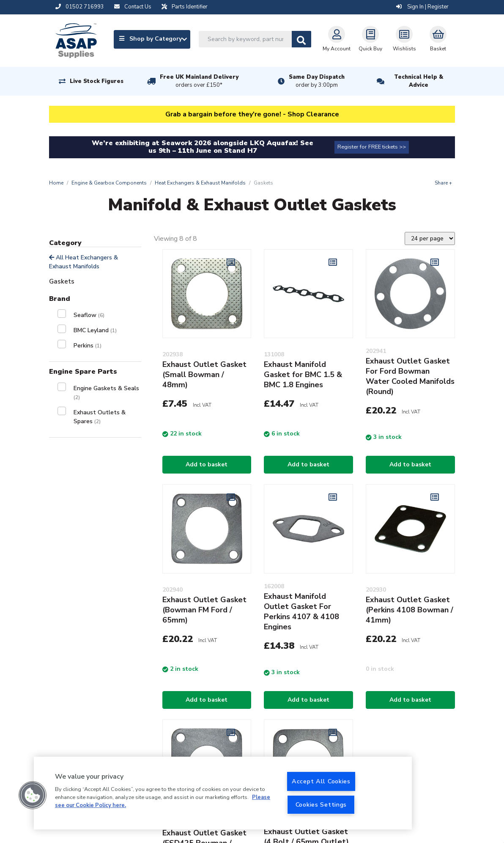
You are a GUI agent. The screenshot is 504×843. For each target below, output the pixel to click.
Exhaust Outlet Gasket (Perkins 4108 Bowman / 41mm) (409, 610)
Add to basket (207, 464)
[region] (223, 793)
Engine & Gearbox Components (109, 183)
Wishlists (404, 39)
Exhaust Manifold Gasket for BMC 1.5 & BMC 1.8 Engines (303, 375)
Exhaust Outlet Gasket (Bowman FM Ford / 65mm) (204, 610)
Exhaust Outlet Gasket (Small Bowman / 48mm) (204, 375)
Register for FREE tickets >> (372, 147)
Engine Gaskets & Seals (106, 393)
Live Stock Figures (97, 81)
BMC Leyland (95, 330)
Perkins (88, 346)
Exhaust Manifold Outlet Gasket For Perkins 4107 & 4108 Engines (301, 612)
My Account (337, 39)
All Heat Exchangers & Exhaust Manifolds (84, 262)
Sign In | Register (422, 7)
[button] (33, 795)
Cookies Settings (321, 804)
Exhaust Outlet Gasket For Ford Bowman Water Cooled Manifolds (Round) (410, 376)
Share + (443, 183)
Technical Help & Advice (419, 81)
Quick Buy (370, 39)
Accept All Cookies (321, 781)
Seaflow (89, 315)
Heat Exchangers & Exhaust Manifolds (200, 183)
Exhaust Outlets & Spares (100, 417)
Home (56, 183)
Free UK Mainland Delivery (199, 81)
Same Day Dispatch (317, 81)
